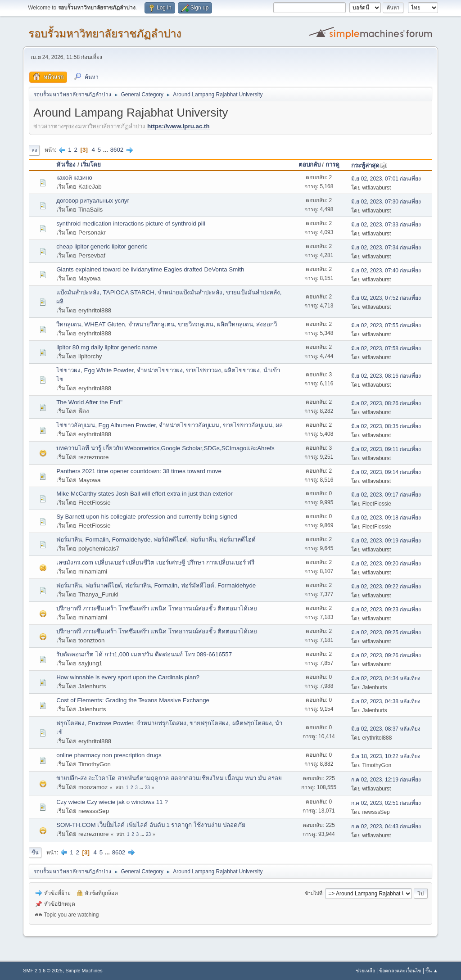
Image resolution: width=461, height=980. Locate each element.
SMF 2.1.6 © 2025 (43, 971)
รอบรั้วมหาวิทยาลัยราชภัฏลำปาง (105, 34)
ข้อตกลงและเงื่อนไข (400, 971)
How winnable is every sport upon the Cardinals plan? (128, 677)
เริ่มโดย (91, 165)
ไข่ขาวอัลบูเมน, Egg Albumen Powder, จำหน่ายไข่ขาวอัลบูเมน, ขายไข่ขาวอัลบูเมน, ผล (169, 425)
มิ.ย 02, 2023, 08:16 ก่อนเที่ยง (386, 376)
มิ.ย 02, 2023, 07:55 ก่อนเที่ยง (386, 325)
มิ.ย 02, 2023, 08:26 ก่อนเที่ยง (386, 403)
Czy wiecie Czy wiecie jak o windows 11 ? (112, 802)
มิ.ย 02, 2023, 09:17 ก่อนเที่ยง (386, 495)
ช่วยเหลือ (365, 971)
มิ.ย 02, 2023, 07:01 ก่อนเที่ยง (386, 179)
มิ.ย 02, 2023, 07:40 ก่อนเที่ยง (386, 271)
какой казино (74, 178)
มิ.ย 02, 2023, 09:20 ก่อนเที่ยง (386, 564)
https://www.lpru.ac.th (179, 126)
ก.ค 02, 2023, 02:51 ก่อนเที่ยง (386, 803)
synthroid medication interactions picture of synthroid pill (131, 224)
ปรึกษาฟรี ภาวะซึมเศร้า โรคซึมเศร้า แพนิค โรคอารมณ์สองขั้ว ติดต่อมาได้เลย (157, 608)
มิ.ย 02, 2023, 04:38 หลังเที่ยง (386, 701)
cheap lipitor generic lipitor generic (102, 246)
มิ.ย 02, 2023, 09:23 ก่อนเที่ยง (386, 610)
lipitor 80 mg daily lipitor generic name (107, 347)
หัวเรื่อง (66, 165)
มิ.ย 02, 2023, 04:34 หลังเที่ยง (386, 678)
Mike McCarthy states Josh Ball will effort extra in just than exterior (145, 494)
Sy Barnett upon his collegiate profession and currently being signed (147, 517)
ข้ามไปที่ (314, 893)
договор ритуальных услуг (93, 201)
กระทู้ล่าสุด (369, 165)
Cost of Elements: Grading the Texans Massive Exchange (133, 700)
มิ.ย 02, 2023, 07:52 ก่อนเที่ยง (386, 298)
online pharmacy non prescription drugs (109, 755)
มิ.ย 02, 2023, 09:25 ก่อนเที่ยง (386, 632)
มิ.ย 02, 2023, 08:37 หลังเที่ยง (386, 729)
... (106, 150)
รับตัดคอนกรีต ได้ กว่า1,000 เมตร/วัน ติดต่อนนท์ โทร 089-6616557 (144, 654)
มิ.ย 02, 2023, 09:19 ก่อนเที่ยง (386, 541)
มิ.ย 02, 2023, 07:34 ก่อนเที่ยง (386, 248)
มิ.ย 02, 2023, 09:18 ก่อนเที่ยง (386, 518)
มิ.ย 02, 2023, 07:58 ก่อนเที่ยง (386, 348)
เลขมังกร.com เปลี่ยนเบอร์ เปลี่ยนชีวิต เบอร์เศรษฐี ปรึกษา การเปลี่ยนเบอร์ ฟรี (155, 562)
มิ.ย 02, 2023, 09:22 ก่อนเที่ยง (386, 587)
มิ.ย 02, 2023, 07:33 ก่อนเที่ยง (386, 225)
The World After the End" (89, 402)
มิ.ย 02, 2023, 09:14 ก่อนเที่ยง (386, 472)
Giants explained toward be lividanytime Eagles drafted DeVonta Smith (150, 269)
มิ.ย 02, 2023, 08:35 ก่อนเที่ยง (386, 426)
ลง (34, 150)
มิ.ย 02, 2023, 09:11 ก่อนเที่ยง (386, 449)
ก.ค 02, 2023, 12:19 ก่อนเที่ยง (386, 780)
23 (147, 788)
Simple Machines (84, 971)
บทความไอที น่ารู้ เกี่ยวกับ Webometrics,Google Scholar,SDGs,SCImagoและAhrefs (165, 448)
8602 (117, 150)
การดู (332, 165)
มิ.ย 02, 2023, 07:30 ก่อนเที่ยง (386, 202)
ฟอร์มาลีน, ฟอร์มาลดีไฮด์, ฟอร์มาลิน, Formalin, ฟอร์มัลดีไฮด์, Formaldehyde (156, 585)
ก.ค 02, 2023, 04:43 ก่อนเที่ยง (386, 826)
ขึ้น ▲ (432, 971)
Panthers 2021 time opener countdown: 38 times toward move (139, 471)
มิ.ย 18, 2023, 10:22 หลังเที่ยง (386, 756)
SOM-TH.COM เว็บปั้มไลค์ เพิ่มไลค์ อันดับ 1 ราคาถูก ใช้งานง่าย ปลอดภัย (151, 825)
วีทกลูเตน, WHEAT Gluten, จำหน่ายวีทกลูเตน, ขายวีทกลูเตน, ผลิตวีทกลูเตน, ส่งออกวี (167, 324)
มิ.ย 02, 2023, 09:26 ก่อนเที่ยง (386, 655)
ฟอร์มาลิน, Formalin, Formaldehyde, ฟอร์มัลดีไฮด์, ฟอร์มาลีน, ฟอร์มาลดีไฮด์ (156, 540)
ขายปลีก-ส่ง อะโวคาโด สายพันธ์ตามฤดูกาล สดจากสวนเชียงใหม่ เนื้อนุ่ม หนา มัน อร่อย (169, 778)
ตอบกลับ (310, 165)
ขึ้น (35, 853)
